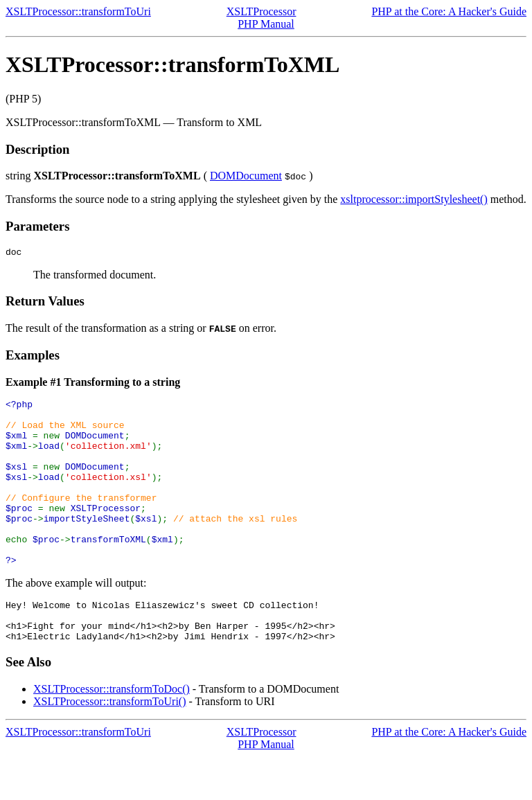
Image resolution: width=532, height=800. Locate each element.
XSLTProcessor (261, 11)
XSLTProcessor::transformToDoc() (112, 732)
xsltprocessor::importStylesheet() (414, 199)
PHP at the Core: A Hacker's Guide (449, 11)
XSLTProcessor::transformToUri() (109, 745)
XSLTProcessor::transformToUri (78, 11)
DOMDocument (246, 176)
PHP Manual (266, 24)
